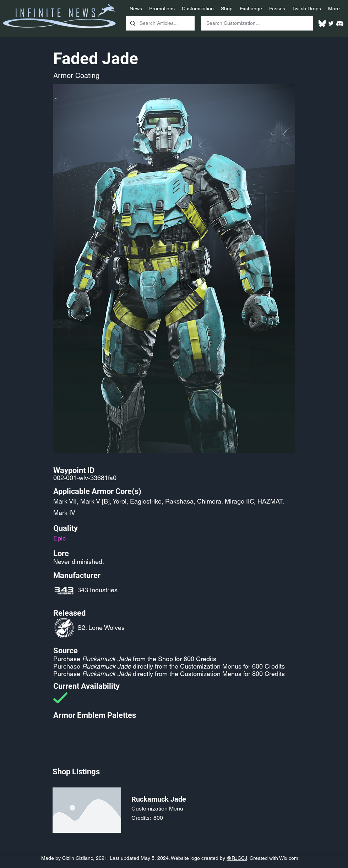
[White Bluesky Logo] (322, 23)
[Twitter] (331, 23)
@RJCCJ (237, 858)
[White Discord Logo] (340, 23)
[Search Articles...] (160, 23)
